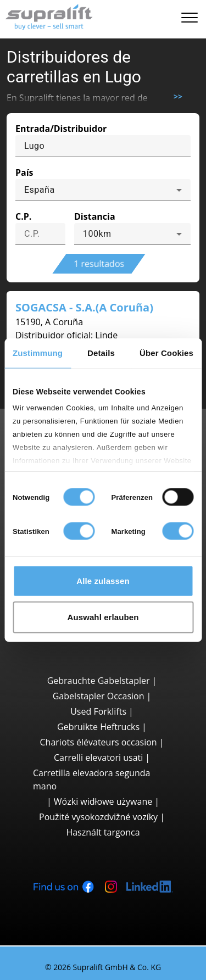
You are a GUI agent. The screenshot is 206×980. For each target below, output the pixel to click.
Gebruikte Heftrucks (98, 727)
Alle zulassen (103, 581)
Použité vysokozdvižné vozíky (98, 817)
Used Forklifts (98, 711)
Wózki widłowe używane (103, 801)
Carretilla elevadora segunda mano (91, 779)
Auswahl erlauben (103, 617)
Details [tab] (101, 353)
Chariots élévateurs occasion (99, 742)
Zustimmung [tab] (38, 353)
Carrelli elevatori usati (98, 758)
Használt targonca (103, 832)
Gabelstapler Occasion (99, 696)
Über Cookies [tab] (166, 353)
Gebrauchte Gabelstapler (99, 681)
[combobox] (103, 190)
